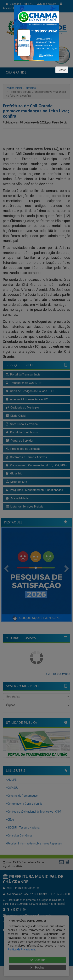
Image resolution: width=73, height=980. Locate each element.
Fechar (62, 70)
